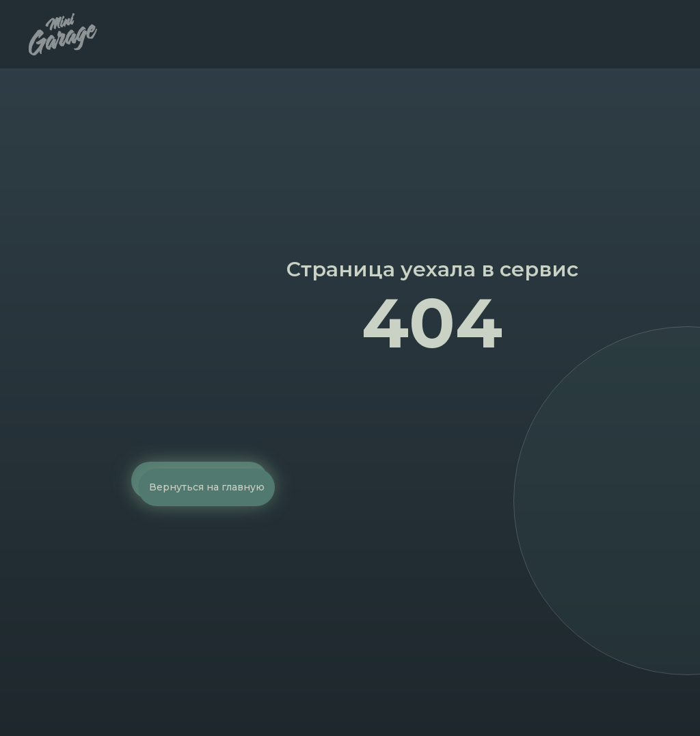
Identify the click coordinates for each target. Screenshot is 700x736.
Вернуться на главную (207, 487)
